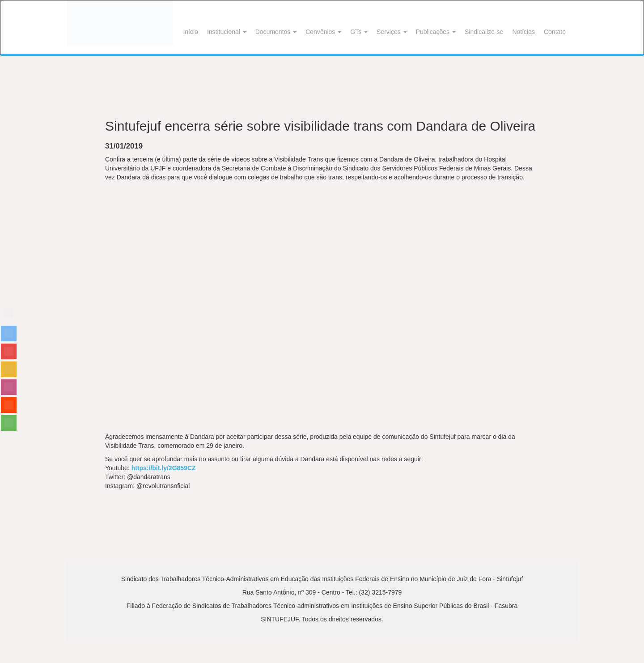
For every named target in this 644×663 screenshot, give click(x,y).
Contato (555, 32)
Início (190, 32)
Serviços (392, 32)
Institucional (227, 32)
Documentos (276, 32)
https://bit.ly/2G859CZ (164, 468)
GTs (359, 32)
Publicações (436, 32)
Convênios (323, 32)
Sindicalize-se (484, 32)
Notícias (523, 32)
